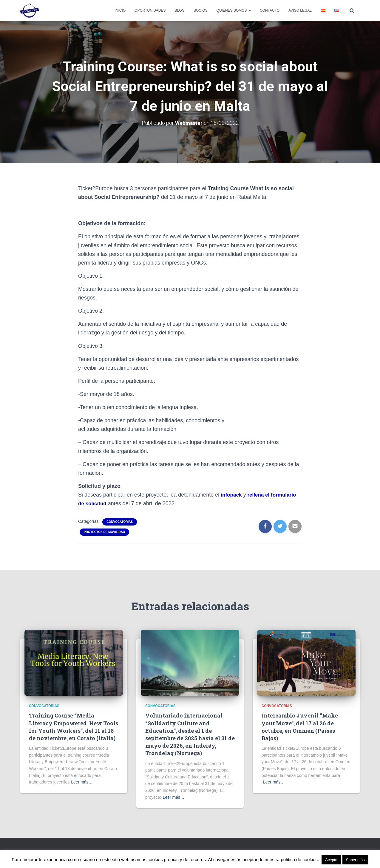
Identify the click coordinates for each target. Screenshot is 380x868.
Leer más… (82, 782)
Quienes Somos (234, 10)
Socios (201, 10)
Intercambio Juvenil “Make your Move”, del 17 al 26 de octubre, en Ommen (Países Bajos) (300, 727)
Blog (180, 10)
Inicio (120, 10)
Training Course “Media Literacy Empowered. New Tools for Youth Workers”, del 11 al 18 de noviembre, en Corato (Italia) (74, 727)
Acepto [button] (331, 860)
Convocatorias (120, 522)
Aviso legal (300, 10)
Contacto (270, 10)
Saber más (355, 860)
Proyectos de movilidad (104, 532)
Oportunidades (150, 10)
